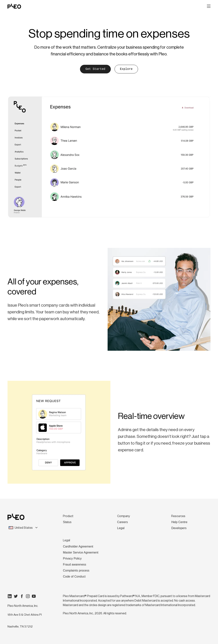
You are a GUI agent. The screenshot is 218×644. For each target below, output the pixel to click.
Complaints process (76, 570)
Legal (121, 528)
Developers (179, 528)
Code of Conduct (74, 577)
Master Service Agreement (81, 552)
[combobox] (26, 528)
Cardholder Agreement (78, 546)
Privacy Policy (72, 558)
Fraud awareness (75, 564)
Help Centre (179, 522)
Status (67, 522)
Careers (123, 522)
